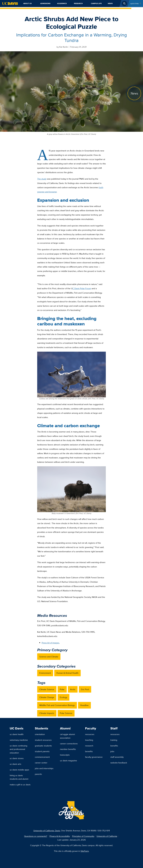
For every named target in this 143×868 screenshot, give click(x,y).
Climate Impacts (47, 713)
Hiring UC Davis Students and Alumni (19, 777)
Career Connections (69, 744)
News (110, 3)
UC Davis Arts (15, 764)
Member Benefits (68, 749)
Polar (62, 689)
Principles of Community (83, 836)
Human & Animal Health (67, 673)
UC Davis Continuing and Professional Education (18, 749)
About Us (27, 3)
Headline (84, 705)
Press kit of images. (51, 643)
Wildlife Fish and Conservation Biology (57, 705)
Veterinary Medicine (19, 740)
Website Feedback (119, 763)
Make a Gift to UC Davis (20, 785)
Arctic (73, 689)
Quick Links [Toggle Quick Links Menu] (135, 3)
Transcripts (65, 755)
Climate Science (47, 689)
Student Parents (42, 751)
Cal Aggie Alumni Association (67, 736)
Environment (45, 673)
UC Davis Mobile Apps (19, 770)
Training (114, 740)
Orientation (40, 734)
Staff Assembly (117, 757)
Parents (38, 774)
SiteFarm (85, 851)
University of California (107, 836)
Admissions (45, 3)
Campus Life (96, 3)
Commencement (42, 757)
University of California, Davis (47, 831)
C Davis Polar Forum (82, 288)
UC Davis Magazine (68, 761)
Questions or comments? (36, 836)
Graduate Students (43, 746)
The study (42, 179)
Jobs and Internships (44, 768)
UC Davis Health (17, 734)
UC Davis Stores (17, 758)
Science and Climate (49, 657)
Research (78, 3)
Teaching (89, 740)
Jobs (112, 751)
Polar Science (66, 713)
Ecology (63, 697)
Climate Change (47, 697)
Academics (62, 3)
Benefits (89, 751)
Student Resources (43, 740)
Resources (90, 734)
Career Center (41, 763)
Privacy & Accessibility (60, 836)
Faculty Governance (94, 757)
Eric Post (85, 689)
